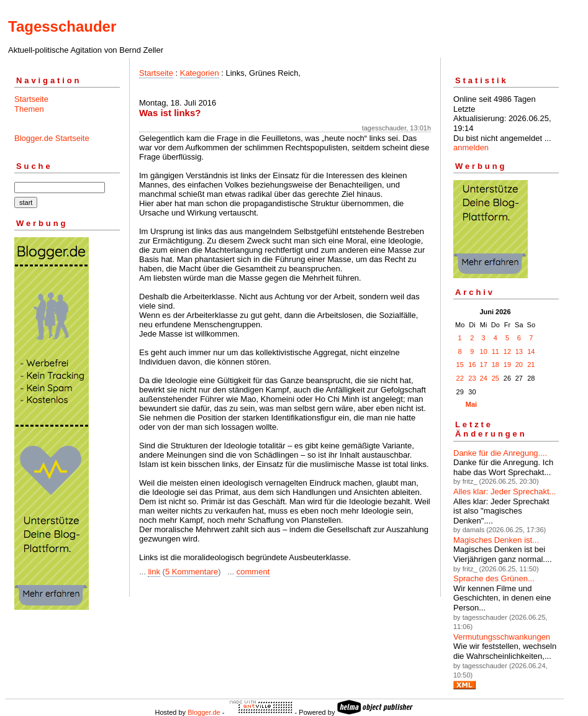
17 (484, 365)
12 (507, 351)
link (154, 572)
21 (531, 365)
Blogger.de (204, 712)
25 (495, 378)
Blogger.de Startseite (52, 138)
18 (495, 365)
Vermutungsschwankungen (502, 637)
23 (472, 378)
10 (484, 351)
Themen (29, 109)
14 (531, 351)
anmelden (471, 147)
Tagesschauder (62, 26)
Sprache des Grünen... (494, 578)
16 (472, 365)
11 (495, 351)
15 (460, 365)
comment (253, 572)
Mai (471, 404)
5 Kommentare (192, 572)
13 (519, 351)
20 (519, 365)
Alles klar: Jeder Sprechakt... (504, 492)
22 (460, 378)
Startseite (31, 99)
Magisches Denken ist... (496, 540)
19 (507, 365)
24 (484, 378)
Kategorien (200, 73)
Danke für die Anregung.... (500, 453)
